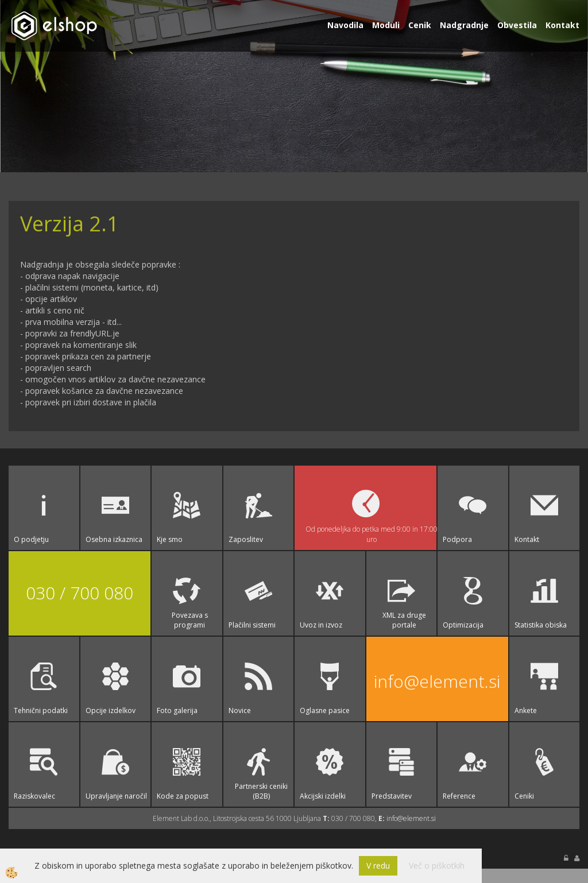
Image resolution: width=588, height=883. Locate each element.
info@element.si (437, 681)
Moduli (386, 25)
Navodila (345, 25)
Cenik (420, 25)
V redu (378, 865)
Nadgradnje (464, 25)
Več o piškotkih (437, 865)
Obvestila (517, 25)
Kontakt (562, 25)
